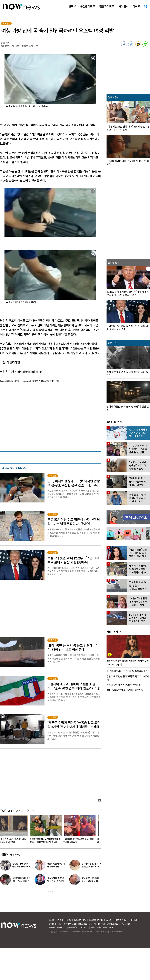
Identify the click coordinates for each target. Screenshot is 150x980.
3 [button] (52, 891)
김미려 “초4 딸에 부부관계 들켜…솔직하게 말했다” (56, 881)
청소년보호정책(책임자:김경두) (100, 920)
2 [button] (50, 891)
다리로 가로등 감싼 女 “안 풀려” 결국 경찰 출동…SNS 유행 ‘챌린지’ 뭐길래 (82, 841)
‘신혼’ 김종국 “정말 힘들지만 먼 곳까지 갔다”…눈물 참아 (91, 881)
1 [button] (48, 891)
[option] (48, 830)
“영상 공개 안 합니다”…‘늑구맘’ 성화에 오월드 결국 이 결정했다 (48, 841)
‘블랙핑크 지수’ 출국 (23, 865)
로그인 (51, 920)
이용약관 (68, 920)
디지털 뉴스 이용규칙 (121, 920)
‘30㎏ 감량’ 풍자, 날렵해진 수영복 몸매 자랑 (22, 880)
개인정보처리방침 (80, 920)
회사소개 (60, 920)
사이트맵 (133, 920)
